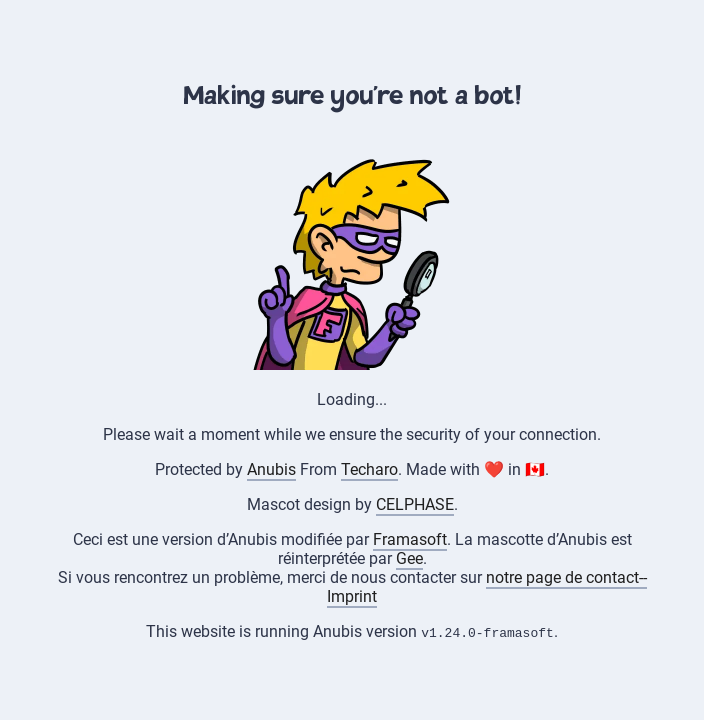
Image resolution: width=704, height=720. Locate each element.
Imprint (352, 596)
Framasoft (410, 539)
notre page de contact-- (566, 577)
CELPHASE (415, 504)
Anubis (271, 469)
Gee (409, 558)
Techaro (369, 469)
